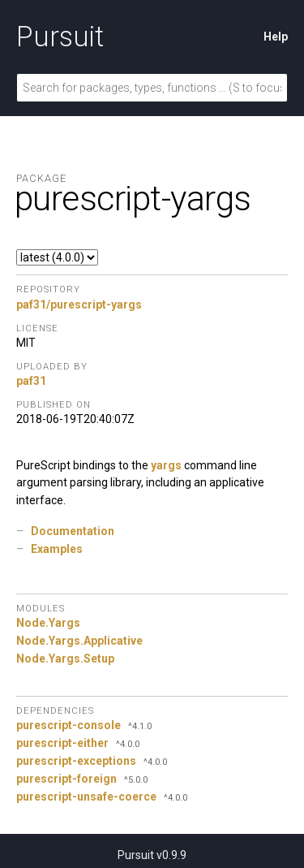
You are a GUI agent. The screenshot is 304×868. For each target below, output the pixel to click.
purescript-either (62, 743)
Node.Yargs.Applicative (79, 641)
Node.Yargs (48, 623)
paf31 (31, 381)
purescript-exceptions (76, 761)
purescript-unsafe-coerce (86, 797)
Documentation (73, 531)
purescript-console (69, 725)
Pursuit (60, 37)
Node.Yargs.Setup (65, 659)
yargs (166, 465)
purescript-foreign (66, 779)
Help (276, 37)
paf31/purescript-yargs (79, 304)
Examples (57, 549)
